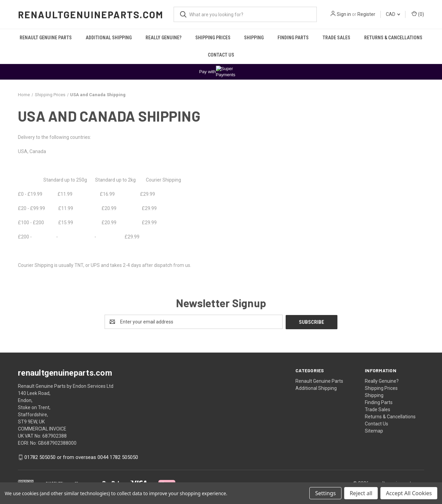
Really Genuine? (163, 38)
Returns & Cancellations (393, 38)
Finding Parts (293, 38)
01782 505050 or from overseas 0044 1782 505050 (81, 457)
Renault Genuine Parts (46, 38)
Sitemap (374, 430)
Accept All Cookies (409, 493)
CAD (393, 14)
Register (366, 14)
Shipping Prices (213, 38)
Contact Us (221, 55)
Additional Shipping (109, 38)
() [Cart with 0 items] (418, 14)
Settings (325, 493)
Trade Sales (336, 38)
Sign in (344, 14)
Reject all (361, 493)
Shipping (254, 38)
